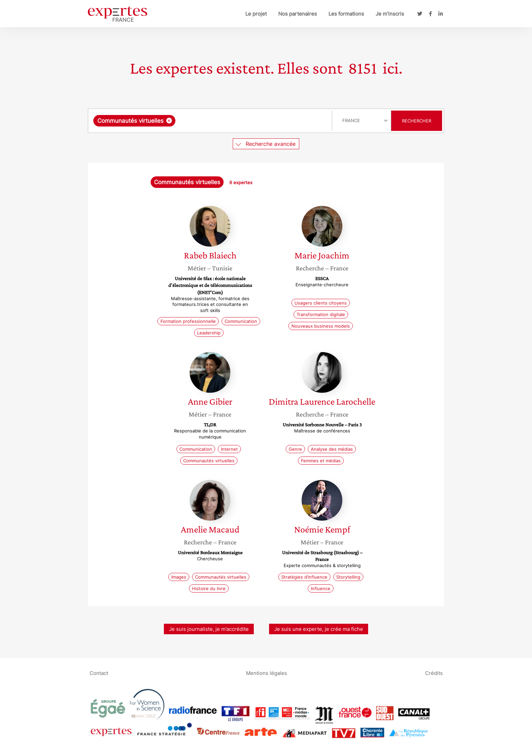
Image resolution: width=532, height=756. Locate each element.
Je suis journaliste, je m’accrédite (209, 629)
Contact (99, 673)
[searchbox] (247, 121)
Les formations (346, 14)
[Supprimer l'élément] (169, 121)
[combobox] (211, 121)
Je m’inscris (390, 14)
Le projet (256, 14)
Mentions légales (267, 673)
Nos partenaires (298, 14)
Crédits (434, 673)
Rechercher (417, 121)
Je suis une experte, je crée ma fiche (319, 629)
